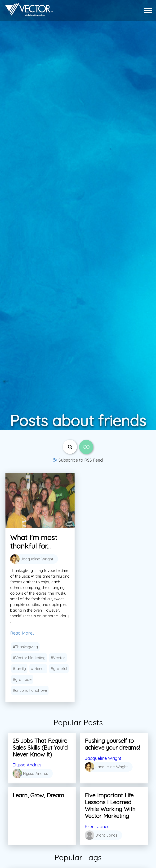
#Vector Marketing (29, 658)
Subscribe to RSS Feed (78, 460)
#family (19, 669)
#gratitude (22, 680)
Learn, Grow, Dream (38, 795)
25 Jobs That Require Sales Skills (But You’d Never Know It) (40, 748)
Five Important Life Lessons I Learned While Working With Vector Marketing (110, 805)
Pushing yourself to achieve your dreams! (112, 744)
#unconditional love (30, 691)
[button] (149, 10)
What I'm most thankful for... (34, 542)
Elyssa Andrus (28, 765)
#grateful (59, 669)
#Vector (58, 658)
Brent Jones (98, 826)
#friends (38, 669)
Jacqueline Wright (105, 758)
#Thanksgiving (25, 647)
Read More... (23, 633)
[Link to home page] (28, 9)
